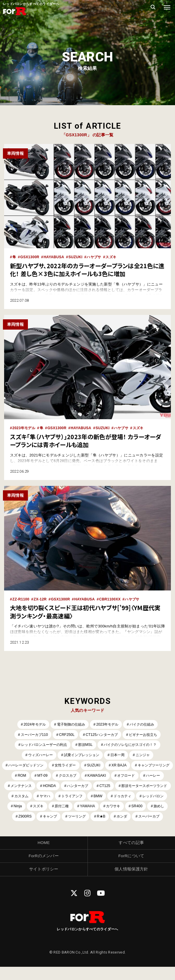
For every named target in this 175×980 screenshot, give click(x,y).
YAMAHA (27, 818)
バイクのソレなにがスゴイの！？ (133, 745)
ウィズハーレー (37, 755)
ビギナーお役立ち (146, 734)
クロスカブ (118, 776)
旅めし (101, 818)
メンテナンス (88, 787)
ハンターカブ (147, 787)
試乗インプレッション (81, 755)
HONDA (117, 787)
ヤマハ (127, 797)
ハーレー (57, 787)
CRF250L (65, 734)
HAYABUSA (55, 257)
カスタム (102, 797)
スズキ (115, 257)
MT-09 (91, 776)
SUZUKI (77, 257)
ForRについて (131, 869)
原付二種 (153, 808)
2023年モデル (25, 428)
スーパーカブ (126, 829)
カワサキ (53, 818)
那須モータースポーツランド (58, 797)
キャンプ (151, 818)
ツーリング (50, 829)
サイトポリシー (44, 882)
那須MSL (85, 745)
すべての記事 (131, 855)
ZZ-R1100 (21, 599)
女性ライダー (88, 766)
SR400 (78, 818)
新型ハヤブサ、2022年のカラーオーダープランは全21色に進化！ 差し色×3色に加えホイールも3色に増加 (85, 270)
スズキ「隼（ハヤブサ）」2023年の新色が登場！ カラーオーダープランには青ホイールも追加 (86, 440)
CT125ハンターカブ (102, 734)
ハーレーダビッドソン (46, 766)
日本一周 (120, 755)
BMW (22, 808)
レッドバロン (80, 808)
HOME (44, 855)
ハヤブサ (96, 257)
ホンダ (97, 829)
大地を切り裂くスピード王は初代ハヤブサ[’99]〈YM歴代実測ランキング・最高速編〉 (86, 611)
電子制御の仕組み (70, 724)
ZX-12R (41, 599)
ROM (70, 776)
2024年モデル (31, 724)
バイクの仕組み (145, 724)
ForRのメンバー (44, 869)
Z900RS (125, 818)
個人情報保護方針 (131, 882)
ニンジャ (146, 755)
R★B (76, 829)
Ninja (107, 808)
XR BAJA (143, 766)
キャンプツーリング (37, 776)
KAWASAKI (148, 776)
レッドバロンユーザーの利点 (41, 745)
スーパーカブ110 (31, 734)
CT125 (16, 797)
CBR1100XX (112, 599)
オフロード (29, 787)
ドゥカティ (47, 808)
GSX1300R (30, 257)
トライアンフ (156, 797)
